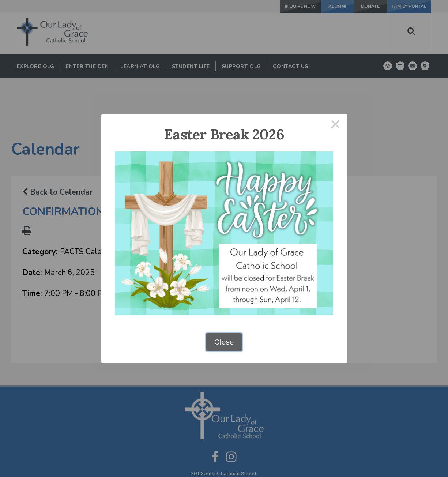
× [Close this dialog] (335, 125)
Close (224, 342)
